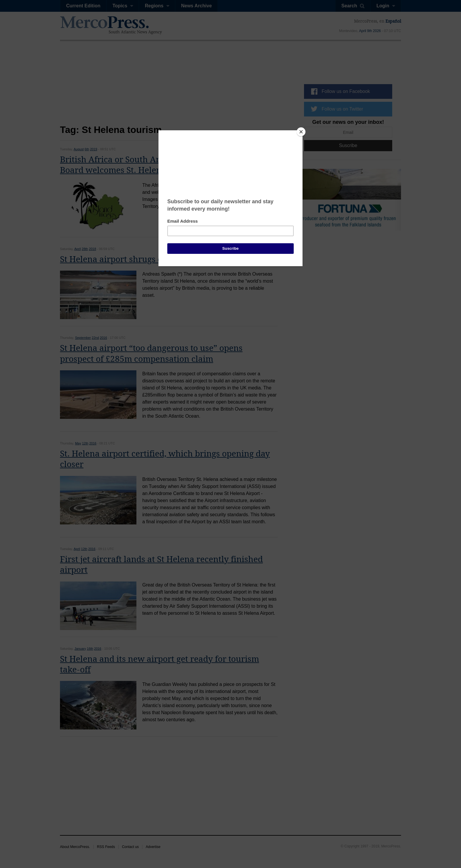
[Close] (301, 132)
